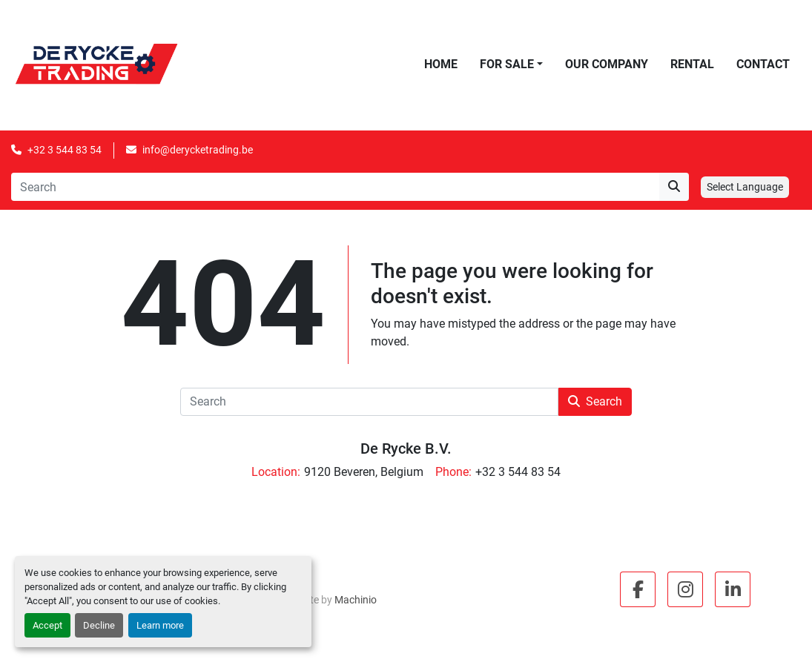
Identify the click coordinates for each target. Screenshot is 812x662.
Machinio (356, 600)
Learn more (160, 625)
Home (441, 64)
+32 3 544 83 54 (65, 150)
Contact (763, 64)
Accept (47, 625)
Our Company (607, 64)
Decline (99, 625)
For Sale (507, 64)
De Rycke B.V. (406, 448)
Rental (692, 64)
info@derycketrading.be (198, 150)
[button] (511, 64)
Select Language (745, 187)
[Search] (335, 187)
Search (595, 401)
